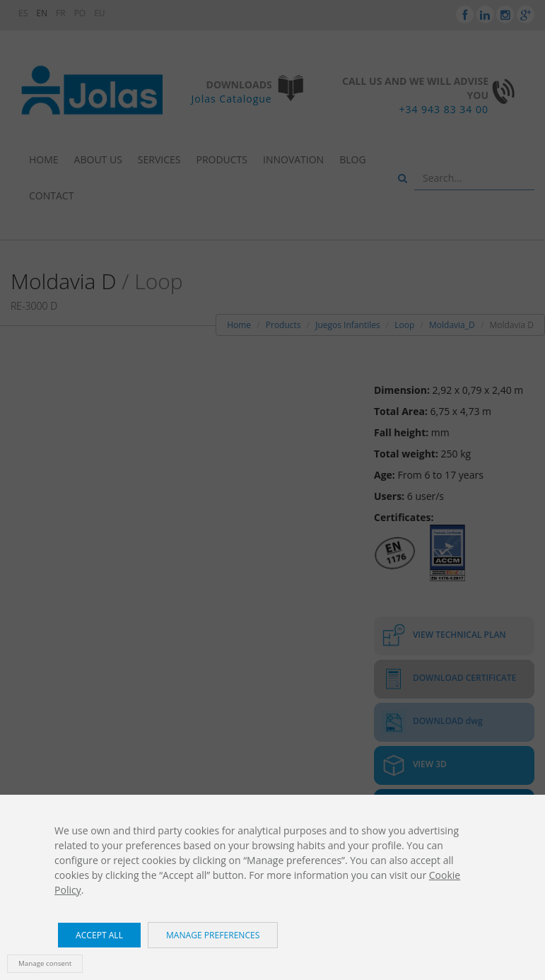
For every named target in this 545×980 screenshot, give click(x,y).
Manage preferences (213, 935)
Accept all (99, 935)
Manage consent (45, 963)
